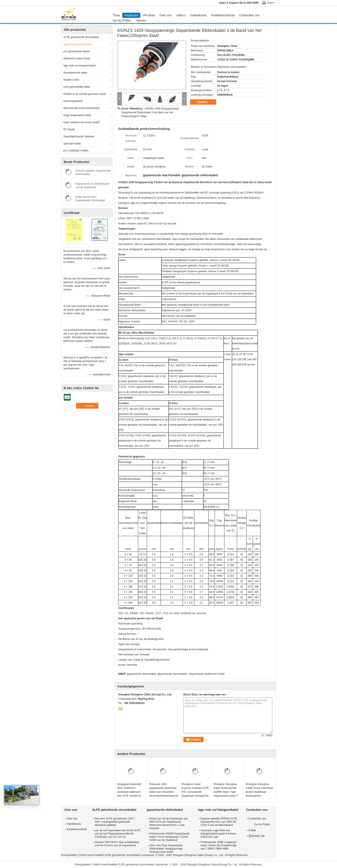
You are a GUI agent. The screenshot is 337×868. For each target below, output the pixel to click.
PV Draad (69, 129)
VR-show (149, 15)
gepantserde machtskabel (172, 674)
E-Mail (252, 830)
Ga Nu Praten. (122, 20)
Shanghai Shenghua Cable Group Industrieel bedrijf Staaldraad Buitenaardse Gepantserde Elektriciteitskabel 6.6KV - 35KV (260, 796)
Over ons (166, 15)
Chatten (205, 102)
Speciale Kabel (72, 144)
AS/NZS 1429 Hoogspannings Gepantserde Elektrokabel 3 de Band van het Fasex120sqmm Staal (150, 112)
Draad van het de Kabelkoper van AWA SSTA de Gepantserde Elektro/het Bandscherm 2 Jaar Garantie (169, 823)
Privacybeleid (69, 855)
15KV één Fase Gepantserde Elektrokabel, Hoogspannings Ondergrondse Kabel (166, 849)
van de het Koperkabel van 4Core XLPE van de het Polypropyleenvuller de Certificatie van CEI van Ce (118, 834)
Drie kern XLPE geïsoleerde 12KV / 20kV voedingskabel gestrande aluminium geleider (115, 822)
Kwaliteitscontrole (223, 15)
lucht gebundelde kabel (77, 87)
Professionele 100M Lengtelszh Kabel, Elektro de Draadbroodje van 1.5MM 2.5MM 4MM (218, 845)
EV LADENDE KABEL (76, 151)
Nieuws (141, 20)
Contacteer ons (249, 15)
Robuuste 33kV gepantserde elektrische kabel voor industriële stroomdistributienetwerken (164, 790)
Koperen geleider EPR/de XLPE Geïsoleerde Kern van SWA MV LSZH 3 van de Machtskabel (219, 822)
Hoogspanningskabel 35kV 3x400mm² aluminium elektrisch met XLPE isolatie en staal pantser (129, 792)
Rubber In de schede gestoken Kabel (85, 94)
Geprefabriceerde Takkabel (79, 136)
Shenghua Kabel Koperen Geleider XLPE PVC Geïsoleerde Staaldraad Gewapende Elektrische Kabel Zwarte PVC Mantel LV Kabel (195, 796)
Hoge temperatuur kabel (77, 115)
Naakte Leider (71, 80)
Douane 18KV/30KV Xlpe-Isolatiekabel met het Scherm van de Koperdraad (117, 844)
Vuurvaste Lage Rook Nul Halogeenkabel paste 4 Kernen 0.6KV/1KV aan (218, 834)
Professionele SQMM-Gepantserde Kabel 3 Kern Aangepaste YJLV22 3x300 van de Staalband (169, 837)
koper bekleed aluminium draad (81, 122)
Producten (131, 15)
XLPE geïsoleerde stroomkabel (81, 37)
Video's (181, 15)
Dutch (271, 3)
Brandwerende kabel (75, 73)
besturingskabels (73, 101)
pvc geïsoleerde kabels (77, 51)
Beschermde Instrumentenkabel (82, 108)
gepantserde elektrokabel (78, 44)
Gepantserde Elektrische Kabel (207, 674)
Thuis (116, 15)
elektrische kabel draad (77, 58)
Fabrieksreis (199, 15)
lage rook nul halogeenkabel (80, 66)
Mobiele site (257, 836)
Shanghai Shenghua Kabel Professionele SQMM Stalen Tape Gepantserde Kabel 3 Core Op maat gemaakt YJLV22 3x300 (227, 794)
